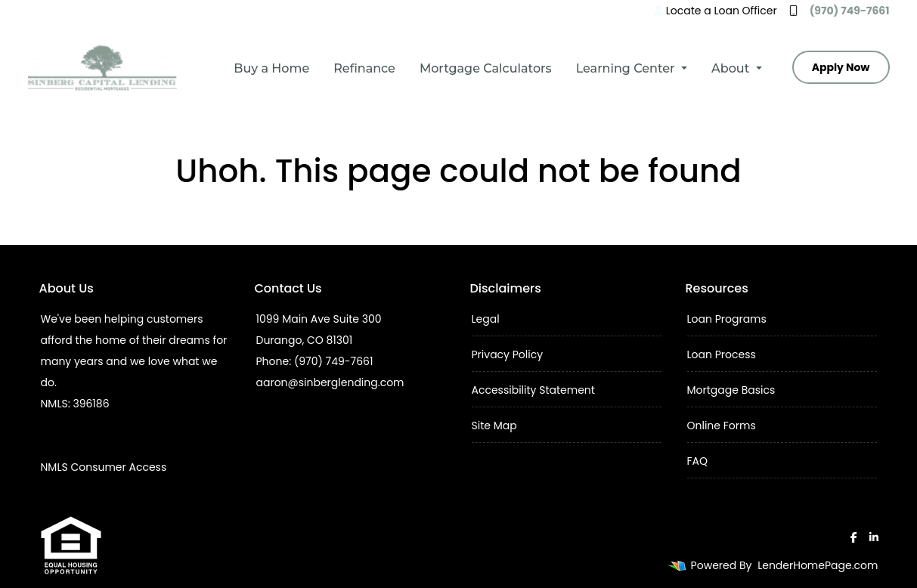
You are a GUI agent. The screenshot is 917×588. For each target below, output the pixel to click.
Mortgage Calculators (486, 68)
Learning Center (627, 68)
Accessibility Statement (533, 390)
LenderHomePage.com (818, 565)
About (732, 68)
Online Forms (722, 426)
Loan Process (722, 354)
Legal (486, 319)
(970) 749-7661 (840, 11)
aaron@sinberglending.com (330, 382)
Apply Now (841, 67)
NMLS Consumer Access (104, 467)
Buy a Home (271, 68)
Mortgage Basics (731, 390)
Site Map (494, 426)
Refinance (364, 68)
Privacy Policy (508, 354)
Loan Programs (727, 319)
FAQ (698, 461)
